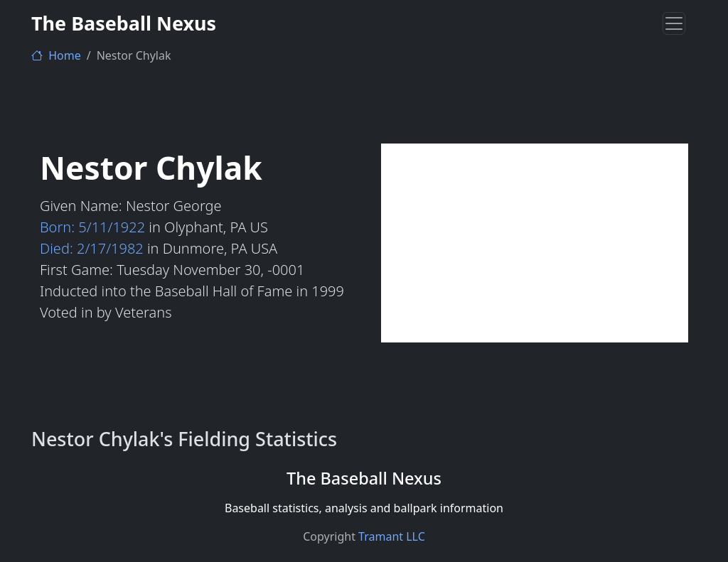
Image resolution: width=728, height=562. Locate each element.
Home (56, 55)
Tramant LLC (392, 536)
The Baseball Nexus (124, 23)
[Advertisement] (535, 243)
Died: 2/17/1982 (92, 248)
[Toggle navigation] (674, 23)
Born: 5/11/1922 (92, 227)
